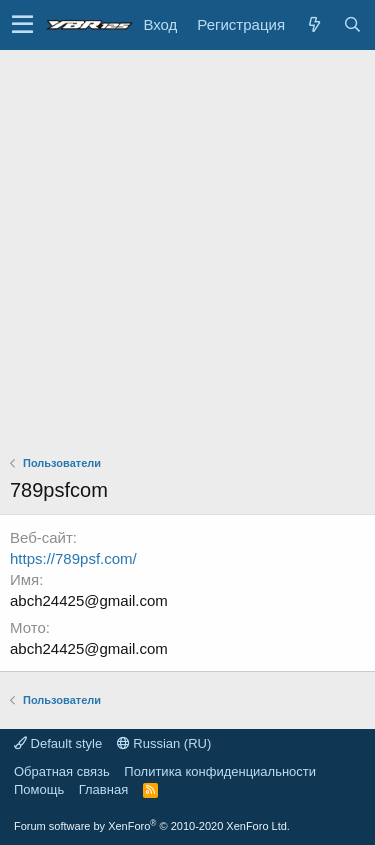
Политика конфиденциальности (220, 771)
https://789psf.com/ (73, 558)
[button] (22, 25)
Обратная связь (62, 771)
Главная (103, 789)
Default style (58, 743)
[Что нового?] (314, 24)
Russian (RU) (164, 743)
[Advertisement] (187, 247)
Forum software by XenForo (152, 826)
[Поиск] (352, 24)
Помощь (39, 789)
